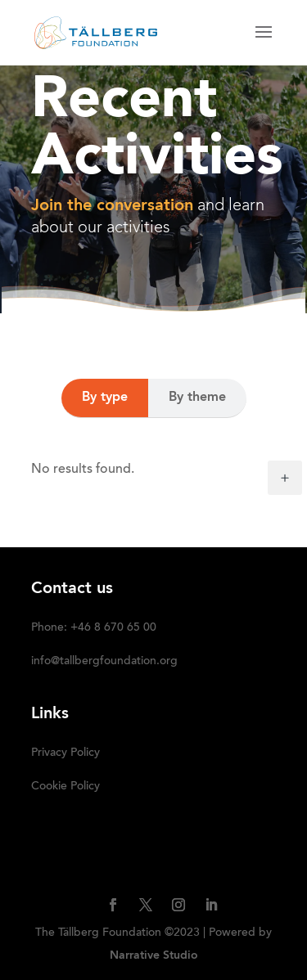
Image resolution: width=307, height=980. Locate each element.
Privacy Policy (65, 753)
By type (105, 398)
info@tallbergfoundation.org (104, 662)
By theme (197, 398)
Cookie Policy (65, 787)
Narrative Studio (154, 955)
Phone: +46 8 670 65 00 (94, 628)
